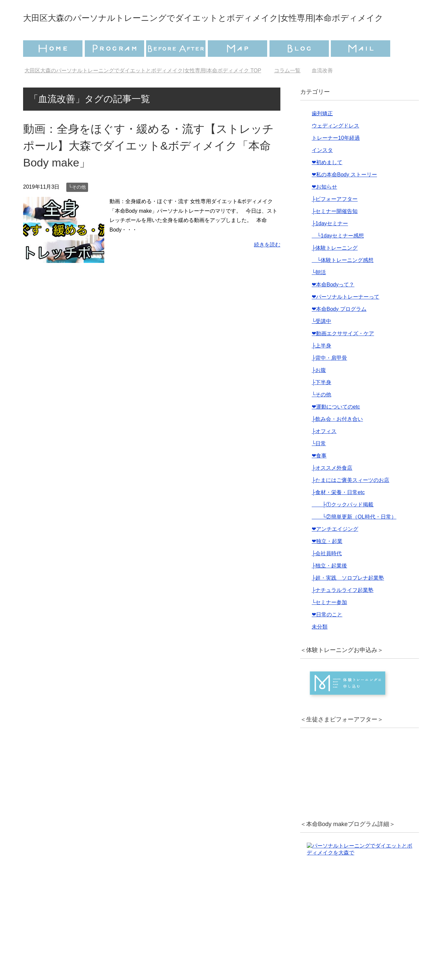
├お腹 (319, 389)
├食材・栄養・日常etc (338, 511)
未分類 (320, 645)
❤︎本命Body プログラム (339, 327)
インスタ (322, 169)
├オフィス (324, 450)
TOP (143, 89)
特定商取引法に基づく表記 (261, 949)
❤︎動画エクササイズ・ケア (343, 352)
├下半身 (321, 401)
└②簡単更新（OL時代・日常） (354, 535)
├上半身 (321, 364)
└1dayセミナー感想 (338, 254)
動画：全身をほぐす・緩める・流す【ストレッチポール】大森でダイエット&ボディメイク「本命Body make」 (148, 164)
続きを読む (267, 263)
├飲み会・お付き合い (337, 437)
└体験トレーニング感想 (343, 279)
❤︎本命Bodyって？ (333, 303)
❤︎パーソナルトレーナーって (346, 315)
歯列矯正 (322, 132)
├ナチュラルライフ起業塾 (343, 609)
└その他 (77, 205)
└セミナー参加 (329, 621)
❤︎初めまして (327, 181)
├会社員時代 (327, 572)
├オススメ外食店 (332, 486)
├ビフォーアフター (335, 218)
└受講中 (321, 340)
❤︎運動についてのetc (336, 425)
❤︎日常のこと (327, 633)
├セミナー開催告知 (335, 230)
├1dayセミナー (330, 242)
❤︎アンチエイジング (335, 547)
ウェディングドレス (335, 144)
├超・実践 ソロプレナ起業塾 (348, 596)
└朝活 (319, 291)
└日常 (319, 462)
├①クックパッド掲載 (343, 523)
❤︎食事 (319, 474)
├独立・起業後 (329, 584)
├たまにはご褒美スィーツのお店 (350, 499)
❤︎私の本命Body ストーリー (344, 193)
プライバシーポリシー (180, 949)
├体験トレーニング (335, 266)
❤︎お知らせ (324, 205)
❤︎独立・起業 (327, 560)
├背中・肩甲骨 (329, 376)
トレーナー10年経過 (336, 156)
